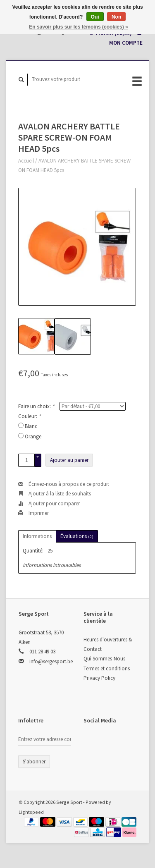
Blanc (31, 426)
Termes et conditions (107, 668)
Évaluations (77, 536)
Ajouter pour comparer (49, 503)
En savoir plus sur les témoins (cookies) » (78, 27)
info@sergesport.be (51, 661)
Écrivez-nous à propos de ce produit (64, 484)
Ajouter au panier (69, 460)
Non (116, 17)
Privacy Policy (99, 678)
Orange (33, 436)
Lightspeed (31, 812)
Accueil (26, 161)
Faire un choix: (36, 406)
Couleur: (29, 416)
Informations (37, 536)
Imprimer (33, 513)
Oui (95, 17)
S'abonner (34, 762)
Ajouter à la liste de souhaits (55, 494)
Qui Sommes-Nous (104, 659)
